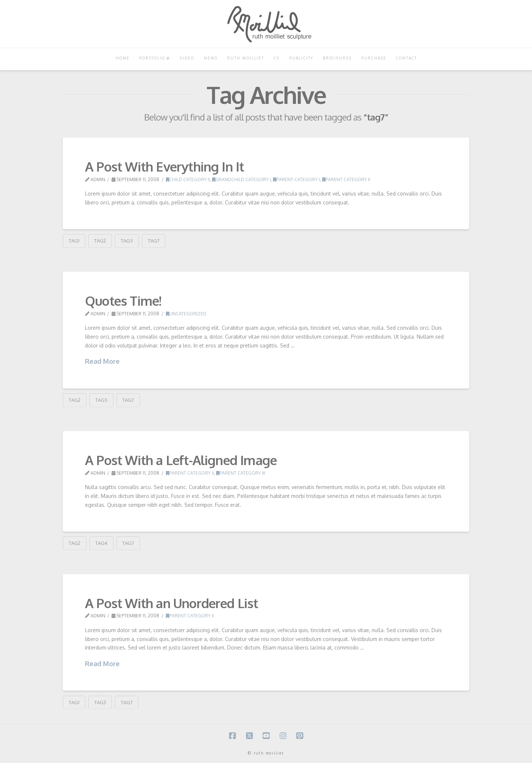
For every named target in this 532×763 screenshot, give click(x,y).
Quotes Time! (123, 301)
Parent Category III (241, 473)
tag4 (101, 543)
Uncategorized (186, 314)
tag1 (74, 241)
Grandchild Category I (241, 179)
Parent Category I (296, 179)
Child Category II (188, 179)
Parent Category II (346, 179)
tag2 (100, 241)
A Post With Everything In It (164, 166)
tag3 (100, 702)
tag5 (127, 241)
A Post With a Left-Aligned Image (181, 460)
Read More (102, 361)
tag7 (154, 241)
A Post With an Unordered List (172, 603)
